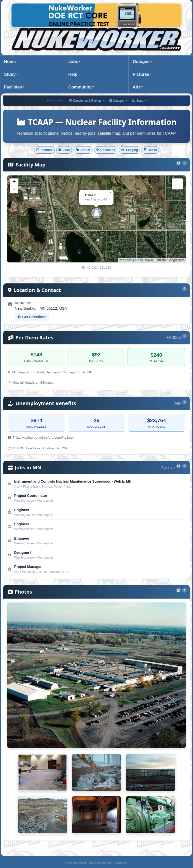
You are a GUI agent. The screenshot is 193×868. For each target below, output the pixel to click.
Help (73, 74)
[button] (96, 214)
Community (80, 87)
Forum (80, 150)
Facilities (13, 87)
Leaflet (126, 261)
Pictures (141, 74)
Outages (141, 62)
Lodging (136, 150)
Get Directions (32, 318)
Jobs (73, 62)
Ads (137, 87)
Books (161, 150)
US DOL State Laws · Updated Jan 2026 (38, 449)
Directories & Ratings (86, 101)
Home (10, 62)
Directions (107, 150)
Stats (140, 101)
